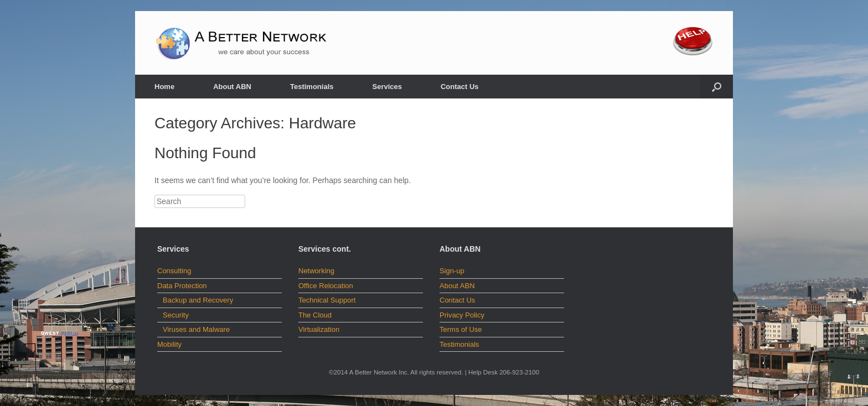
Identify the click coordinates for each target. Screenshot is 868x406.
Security (176, 315)
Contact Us (460, 87)
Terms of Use (461, 329)
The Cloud (315, 315)
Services (387, 87)
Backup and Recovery (198, 300)
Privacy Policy (462, 315)
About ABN (232, 87)
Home (164, 87)
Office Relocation (326, 286)
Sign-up (452, 271)
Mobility (169, 344)
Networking (316, 271)
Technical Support (327, 300)
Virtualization (319, 329)
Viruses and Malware (196, 329)
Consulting (174, 271)
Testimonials (312, 87)
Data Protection (182, 286)
